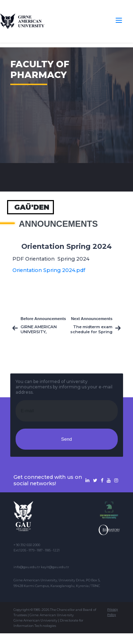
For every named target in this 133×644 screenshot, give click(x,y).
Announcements (58, 224)
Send (66, 439)
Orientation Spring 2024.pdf (49, 270)
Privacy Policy (112, 612)
